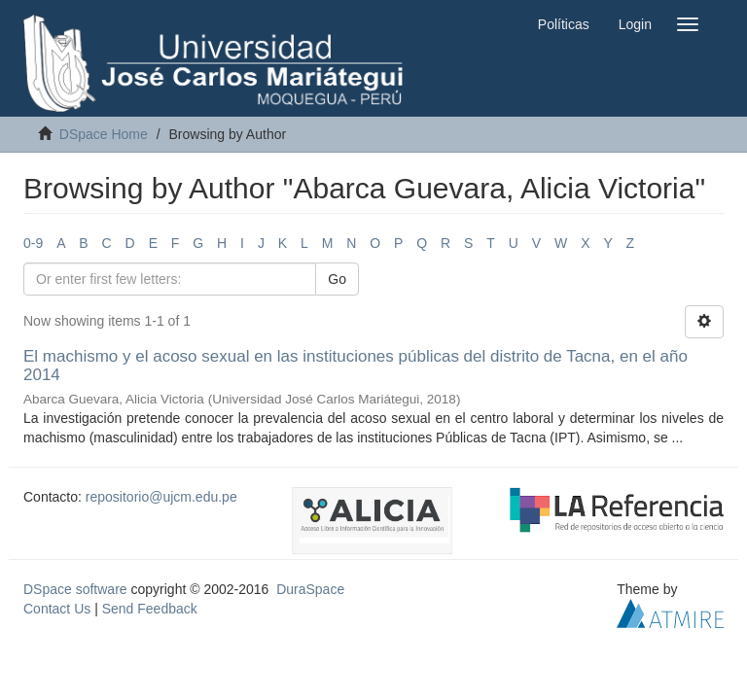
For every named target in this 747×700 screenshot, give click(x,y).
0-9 (33, 243)
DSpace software (75, 589)
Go (337, 279)
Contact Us (57, 609)
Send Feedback (150, 609)
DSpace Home (104, 134)
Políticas (564, 24)
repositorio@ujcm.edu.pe (161, 497)
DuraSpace (310, 589)
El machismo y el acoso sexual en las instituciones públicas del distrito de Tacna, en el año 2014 (356, 366)
